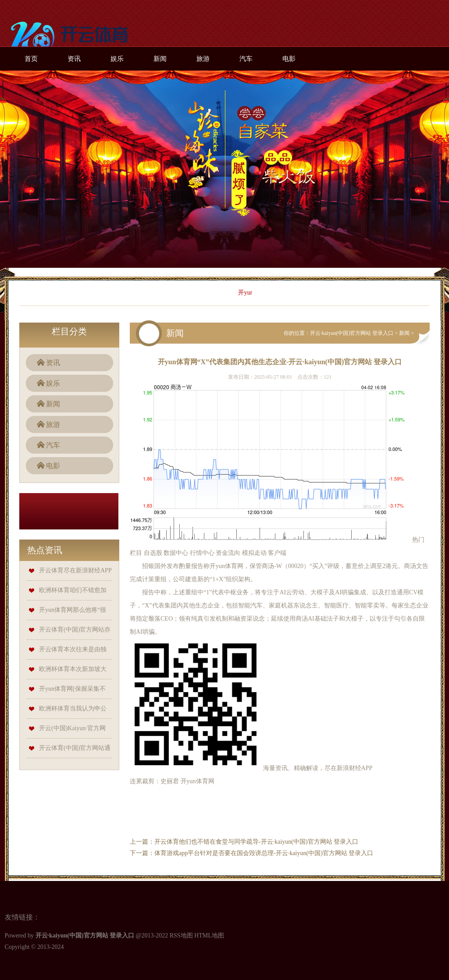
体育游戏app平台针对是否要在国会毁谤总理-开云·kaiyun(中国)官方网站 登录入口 (264, 853)
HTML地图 (209, 936)
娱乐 (117, 59)
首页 (31, 59)
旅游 (203, 59)
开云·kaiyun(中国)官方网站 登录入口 (352, 333)
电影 (289, 59)
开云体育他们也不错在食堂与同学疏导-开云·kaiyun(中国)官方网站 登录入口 (256, 842)
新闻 (160, 59)
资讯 (74, 59)
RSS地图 (181, 936)
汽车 (246, 59)
